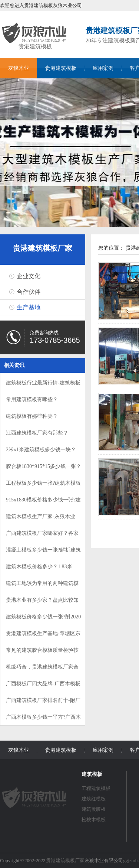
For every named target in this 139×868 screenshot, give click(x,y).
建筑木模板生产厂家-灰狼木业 (41, 516)
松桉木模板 (94, 820)
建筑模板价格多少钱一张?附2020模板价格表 (43, 620)
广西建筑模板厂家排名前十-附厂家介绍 (43, 704)
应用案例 (103, 68)
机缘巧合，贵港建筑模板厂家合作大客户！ (42, 670)
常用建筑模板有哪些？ (32, 399)
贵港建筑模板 (35, 45)
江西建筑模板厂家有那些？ (37, 433)
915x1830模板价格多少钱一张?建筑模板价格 (43, 503)
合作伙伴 (29, 292)
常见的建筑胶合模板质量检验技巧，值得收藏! (42, 654)
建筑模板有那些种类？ (32, 416)
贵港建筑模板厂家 (43, 248)
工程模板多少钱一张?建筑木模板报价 (43, 486)
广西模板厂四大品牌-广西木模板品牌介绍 (43, 687)
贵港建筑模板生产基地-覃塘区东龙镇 (43, 637)
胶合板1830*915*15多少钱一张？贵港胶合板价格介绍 (44, 470)
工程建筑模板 (96, 788)
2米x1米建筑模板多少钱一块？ (41, 450)
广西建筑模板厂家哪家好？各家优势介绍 (42, 537)
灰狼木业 (19, 68)
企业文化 (29, 276)
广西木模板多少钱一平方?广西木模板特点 (43, 720)
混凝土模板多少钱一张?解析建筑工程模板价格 (43, 553)
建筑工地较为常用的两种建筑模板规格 (42, 587)
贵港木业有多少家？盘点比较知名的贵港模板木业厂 (42, 603)
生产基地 (29, 307)
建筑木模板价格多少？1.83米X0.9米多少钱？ (39, 570)
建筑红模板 (94, 799)
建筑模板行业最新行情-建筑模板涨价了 (43, 386)
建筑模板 (92, 774)
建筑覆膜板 (94, 809)
